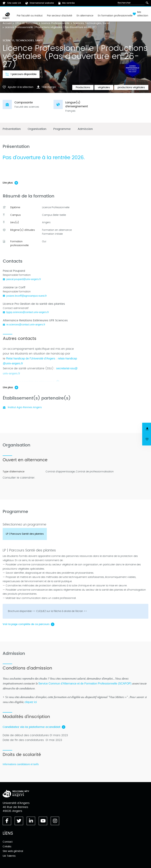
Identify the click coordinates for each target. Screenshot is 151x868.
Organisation (37, 129)
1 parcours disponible (21, 74)
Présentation (12, 129)
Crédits (7, 847)
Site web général (13, 851)
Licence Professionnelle (55, 23)
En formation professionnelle (115, 16)
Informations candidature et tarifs (21, 764)
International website (40, 3)
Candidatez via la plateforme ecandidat (32, 727)
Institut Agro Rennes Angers (22, 407)
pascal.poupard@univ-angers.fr (24, 279)
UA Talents (9, 856)
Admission (85, 129)
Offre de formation (26, 23)
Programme (62, 129)
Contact (8, 842)
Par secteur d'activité (60, 16)
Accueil (7, 23)
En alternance (85, 16)
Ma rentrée (66, 3)
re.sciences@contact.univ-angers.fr (26, 325)
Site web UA (12, 3)
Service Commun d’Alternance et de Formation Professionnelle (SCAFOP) (85, 684)
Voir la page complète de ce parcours (26, 624)
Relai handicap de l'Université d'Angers (31, 358)
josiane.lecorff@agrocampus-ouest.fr (27, 296)
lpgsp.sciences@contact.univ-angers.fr (28, 312)
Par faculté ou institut (30, 16)
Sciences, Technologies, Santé (91, 23)
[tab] (25, 534)
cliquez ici (31, 702)
